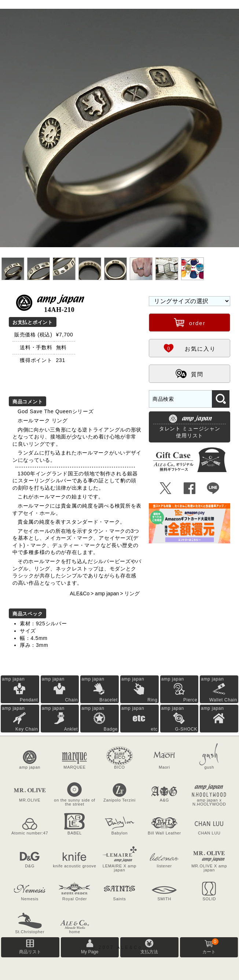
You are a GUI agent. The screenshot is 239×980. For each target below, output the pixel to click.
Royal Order (75, 899)
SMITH (165, 899)
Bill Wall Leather (164, 833)
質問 (190, 373)
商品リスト (30, 952)
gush (209, 767)
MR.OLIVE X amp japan (209, 868)
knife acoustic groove (75, 866)
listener (164, 866)
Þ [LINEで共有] (213, 489)
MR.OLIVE (30, 800)
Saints (120, 899)
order (190, 322)
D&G (30, 866)
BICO (119, 767)
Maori (164, 767)
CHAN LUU (209, 833)
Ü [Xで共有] (166, 489)
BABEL (75, 833)
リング (132, 593)
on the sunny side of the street (74, 802)
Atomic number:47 (30, 833)
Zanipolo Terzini (119, 800)
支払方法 (149, 952)
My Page (90, 952)
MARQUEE (75, 767)
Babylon (120, 833)
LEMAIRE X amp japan (119, 868)
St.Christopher (30, 932)
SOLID (209, 899)
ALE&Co (80, 593)
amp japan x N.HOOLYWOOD (209, 802)
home (74, 932)
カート (210, 946)
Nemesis (30, 899)
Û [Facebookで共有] (190, 489)
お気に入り (190, 348)
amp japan (107, 593)
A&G (164, 800)
